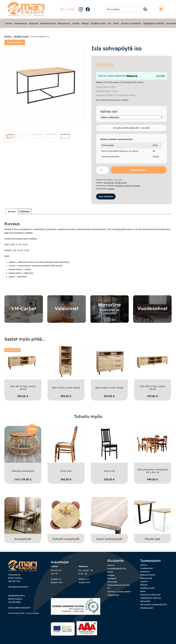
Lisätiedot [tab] (25, 212)
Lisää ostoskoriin (139, 170)
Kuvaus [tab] (12, 212)
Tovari (36, 614)
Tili (109, 589)
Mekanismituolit (48, 23)
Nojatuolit (34, 23)
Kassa (110, 573)
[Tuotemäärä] (102, 170)
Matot (116, 23)
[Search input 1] (125, 9)
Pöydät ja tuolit (98, 23)
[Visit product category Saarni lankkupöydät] (109, 520)
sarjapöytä (129, 186)
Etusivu (8, 36)
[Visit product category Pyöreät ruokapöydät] (66, 520)
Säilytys (85, 23)
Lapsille (76, 23)
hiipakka (138, 186)
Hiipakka (111, 189)
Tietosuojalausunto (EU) (119, 586)
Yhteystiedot (113, 596)
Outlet (68, 9)
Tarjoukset (112, 583)
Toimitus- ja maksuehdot (119, 593)
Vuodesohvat (20, 23)
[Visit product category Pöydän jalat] (152, 520)
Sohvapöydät (109, 183)
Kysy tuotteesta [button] (106, 197)
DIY (109, 23)
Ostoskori (112, 580)
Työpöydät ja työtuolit (154, 23)
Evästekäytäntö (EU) (117, 570)
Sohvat (9, 23)
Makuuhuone (64, 23)
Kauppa (111, 576)
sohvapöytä (119, 186)
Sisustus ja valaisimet (131, 23)
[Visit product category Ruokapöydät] (23, 520)
